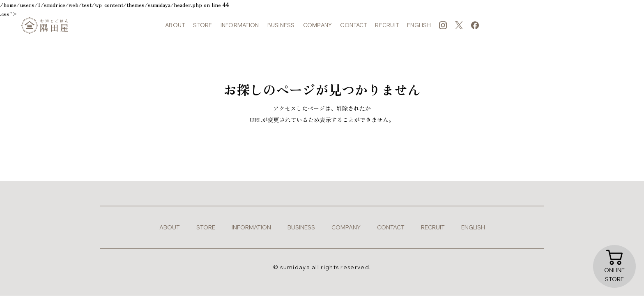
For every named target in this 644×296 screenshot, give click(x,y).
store (202, 29)
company (318, 29)
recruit (387, 29)
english (419, 29)
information (240, 29)
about (175, 29)
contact (353, 29)
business (281, 29)
